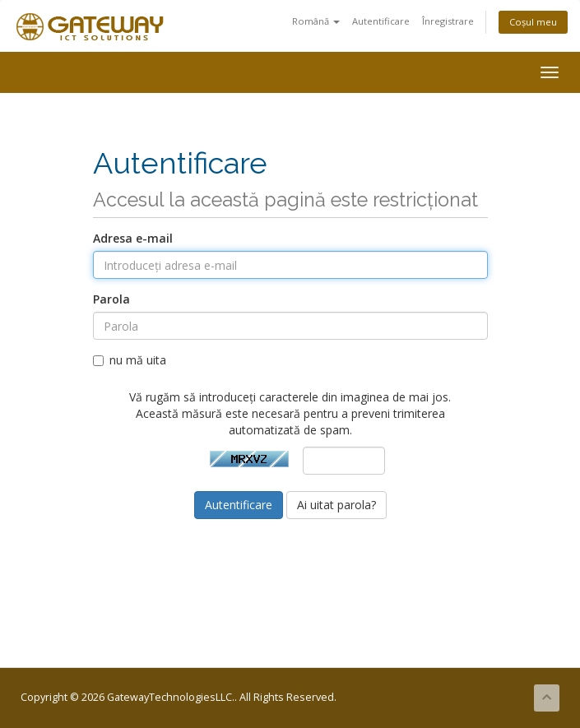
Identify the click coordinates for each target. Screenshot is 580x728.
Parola (111, 299)
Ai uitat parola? (336, 505)
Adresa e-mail (133, 238)
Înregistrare (448, 21)
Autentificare (381, 21)
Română (316, 21)
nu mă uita (130, 360)
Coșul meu (533, 22)
